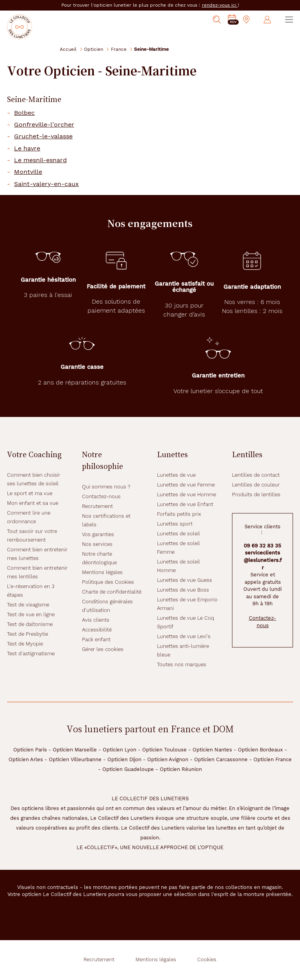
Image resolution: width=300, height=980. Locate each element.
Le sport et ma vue (30, 493)
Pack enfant (96, 639)
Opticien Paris (30, 750)
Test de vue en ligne (31, 614)
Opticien (94, 49)
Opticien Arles (26, 759)
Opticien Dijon (124, 759)
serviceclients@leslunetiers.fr (263, 560)
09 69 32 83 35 (262, 546)
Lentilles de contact (256, 475)
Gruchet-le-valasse (43, 136)
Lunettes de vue (176, 475)
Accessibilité (97, 630)
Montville (28, 172)
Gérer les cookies (103, 649)
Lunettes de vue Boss (183, 590)
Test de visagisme (28, 605)
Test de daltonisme (30, 624)
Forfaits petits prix (179, 514)
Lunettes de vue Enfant (185, 504)
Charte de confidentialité (112, 592)
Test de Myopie (25, 644)
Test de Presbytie (28, 634)
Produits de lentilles (256, 494)
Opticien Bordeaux (260, 750)
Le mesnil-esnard (40, 160)
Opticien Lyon (120, 750)
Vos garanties (98, 534)
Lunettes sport (175, 524)
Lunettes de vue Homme (187, 494)
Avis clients (96, 620)
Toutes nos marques (182, 664)
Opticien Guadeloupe (128, 769)
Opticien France (273, 759)
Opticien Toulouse (164, 750)
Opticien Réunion (181, 769)
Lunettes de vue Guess (185, 580)
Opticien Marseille (75, 750)
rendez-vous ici (220, 5)
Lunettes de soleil (179, 534)
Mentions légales (102, 572)
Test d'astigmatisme (31, 654)
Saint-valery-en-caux (46, 184)
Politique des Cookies (108, 582)
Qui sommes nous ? (106, 487)
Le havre (27, 148)
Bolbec (24, 113)
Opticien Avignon (168, 759)
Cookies (207, 959)
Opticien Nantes (212, 750)
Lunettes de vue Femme (186, 485)
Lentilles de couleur (256, 485)
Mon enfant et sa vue (33, 503)
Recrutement (97, 506)
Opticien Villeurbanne (75, 759)
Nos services (97, 544)
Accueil (68, 49)
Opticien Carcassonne (221, 759)
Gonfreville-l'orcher (44, 125)
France (119, 49)
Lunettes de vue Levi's (184, 636)
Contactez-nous (101, 496)
